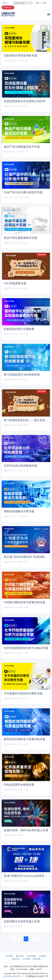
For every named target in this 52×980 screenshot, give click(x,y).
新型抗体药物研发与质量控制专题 (25, 739)
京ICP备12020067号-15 (13, 976)
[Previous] (13, 939)
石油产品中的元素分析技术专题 (23, 192)
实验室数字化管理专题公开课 (22, 921)
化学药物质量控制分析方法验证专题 (26, 648)
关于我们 (9, 956)
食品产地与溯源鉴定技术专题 (22, 147)
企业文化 (16, 959)
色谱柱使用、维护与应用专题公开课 (26, 830)
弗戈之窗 (20, 956)
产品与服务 (31, 956)
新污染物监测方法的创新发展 (22, 374)
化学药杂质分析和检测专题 (20, 466)
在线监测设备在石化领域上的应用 (25, 101)
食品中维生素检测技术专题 (20, 238)
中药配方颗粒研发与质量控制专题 (25, 602)
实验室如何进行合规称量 (19, 329)
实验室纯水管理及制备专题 (20, 56)
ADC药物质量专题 (15, 283)
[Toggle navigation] (8, 3)
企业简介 (43, 956)
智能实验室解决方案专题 (19, 511)
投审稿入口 (8, 7)
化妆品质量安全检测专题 (19, 785)
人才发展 (26, 959)
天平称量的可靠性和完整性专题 (23, 693)
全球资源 (37, 959)
